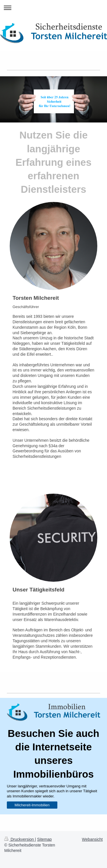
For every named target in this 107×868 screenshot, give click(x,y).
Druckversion (20, 839)
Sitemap (44, 839)
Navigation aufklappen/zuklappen (53, 8)
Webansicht (92, 839)
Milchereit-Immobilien (32, 805)
